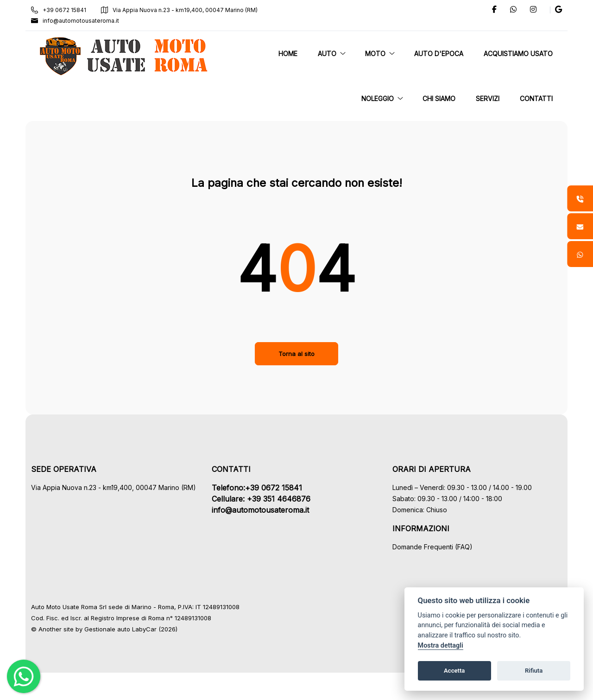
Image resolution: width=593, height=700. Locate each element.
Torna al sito (296, 354)
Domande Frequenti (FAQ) (432, 547)
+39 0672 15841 (61, 10)
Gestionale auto (110, 629)
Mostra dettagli (441, 646)
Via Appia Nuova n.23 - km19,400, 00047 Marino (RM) (182, 10)
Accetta (454, 671)
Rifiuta (534, 671)
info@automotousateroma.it (77, 21)
